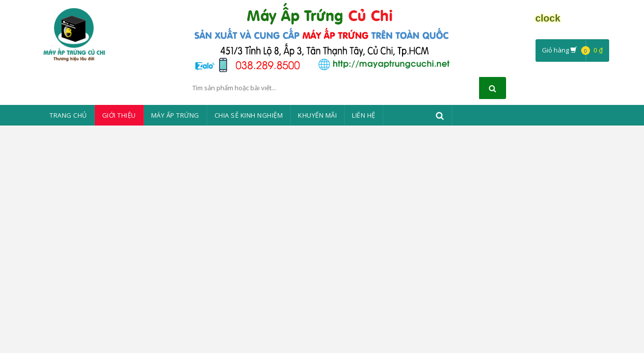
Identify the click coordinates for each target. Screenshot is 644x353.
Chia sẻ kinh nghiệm (249, 115)
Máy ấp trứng (175, 115)
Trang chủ (68, 115)
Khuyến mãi (317, 115)
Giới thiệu (119, 115)
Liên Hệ (364, 115)
